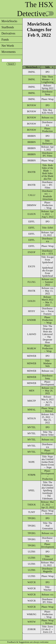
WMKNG (32, 614)
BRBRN (32, 136)
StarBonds (7, 27)
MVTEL (32, 427)
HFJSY (32, 311)
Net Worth (7, 46)
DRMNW (32, 205)
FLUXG (32, 282)
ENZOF (32, 252)
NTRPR (32, 475)
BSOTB (32, 172)
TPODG (32, 518)
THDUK (32, 505)
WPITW (32, 622)
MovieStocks (9, 21)
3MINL (32, 72)
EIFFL (32, 222)
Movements (8, 52)
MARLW (32, 348)
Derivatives (8, 33)
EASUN (32, 214)
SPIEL (32, 490)
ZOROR (32, 629)
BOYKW (32, 105)
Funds (4, 40)
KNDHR (32, 320)
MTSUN (32, 418)
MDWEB (32, 356)
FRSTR (32, 291)
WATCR (32, 582)
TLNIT (32, 512)
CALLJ (32, 195)
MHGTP (32, 401)
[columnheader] (32, 67)
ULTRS (32, 552)
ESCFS (32, 266)
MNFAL (32, 410)
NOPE (32, 462)
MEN (32, 391)
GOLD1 (32, 301)
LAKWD (32, 334)
